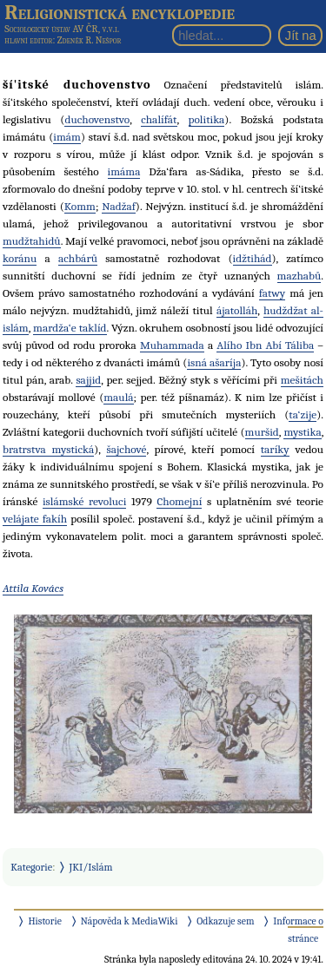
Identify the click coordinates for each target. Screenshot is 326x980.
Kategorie (31, 867)
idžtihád (253, 258)
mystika (302, 432)
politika (207, 119)
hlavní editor (28, 40)
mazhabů (299, 276)
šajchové (126, 449)
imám (67, 137)
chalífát (159, 119)
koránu (20, 258)
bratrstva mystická (48, 449)
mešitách (302, 380)
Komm (80, 206)
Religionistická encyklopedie (120, 12)
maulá (118, 397)
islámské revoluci (85, 501)
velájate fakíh (35, 519)
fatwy (273, 293)
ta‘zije (303, 414)
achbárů (78, 258)
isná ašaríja (214, 362)
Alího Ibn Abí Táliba (265, 345)
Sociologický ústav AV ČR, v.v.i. (62, 29)
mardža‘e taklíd (70, 328)
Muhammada (172, 345)
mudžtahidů (32, 241)
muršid (262, 432)
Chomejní (179, 501)
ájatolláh (237, 310)
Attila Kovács (33, 588)
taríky (275, 449)
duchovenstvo (97, 119)
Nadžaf (119, 206)
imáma (124, 171)
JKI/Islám (91, 867)
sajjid (88, 380)
